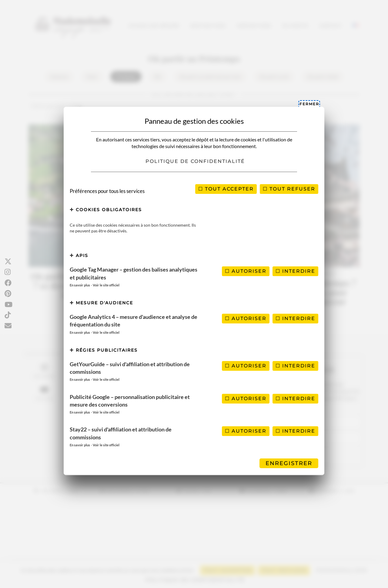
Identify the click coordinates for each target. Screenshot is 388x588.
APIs (79, 255)
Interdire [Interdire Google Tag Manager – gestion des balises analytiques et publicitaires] (295, 271)
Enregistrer (289, 463)
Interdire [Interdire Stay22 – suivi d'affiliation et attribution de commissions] (295, 431)
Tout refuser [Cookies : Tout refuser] (289, 189)
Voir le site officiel (106, 285)
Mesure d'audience (101, 303)
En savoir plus (80, 285)
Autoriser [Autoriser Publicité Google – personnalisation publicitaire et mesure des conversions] (246, 399)
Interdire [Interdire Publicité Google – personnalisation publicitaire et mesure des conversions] (295, 399)
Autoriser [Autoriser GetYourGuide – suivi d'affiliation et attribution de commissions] (246, 366)
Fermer (309, 104)
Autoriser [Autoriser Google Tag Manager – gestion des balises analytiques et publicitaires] (246, 271)
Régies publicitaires (104, 350)
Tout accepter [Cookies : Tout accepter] (226, 189)
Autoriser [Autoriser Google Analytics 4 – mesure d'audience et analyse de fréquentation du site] (246, 318)
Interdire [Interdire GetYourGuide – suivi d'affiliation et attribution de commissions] (295, 366)
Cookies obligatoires (106, 210)
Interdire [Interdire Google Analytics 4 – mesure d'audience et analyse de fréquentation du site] (295, 318)
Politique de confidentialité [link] (195, 161)
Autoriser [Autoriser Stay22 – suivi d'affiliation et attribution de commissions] (246, 431)
